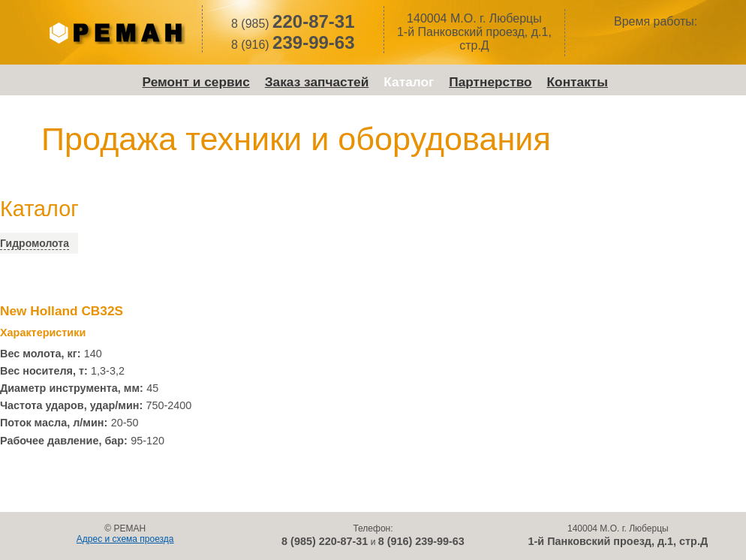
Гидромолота (35, 243)
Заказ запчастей (317, 82)
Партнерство (490, 82)
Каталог (409, 82)
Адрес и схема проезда (125, 539)
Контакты (578, 82)
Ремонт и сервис (196, 82)
